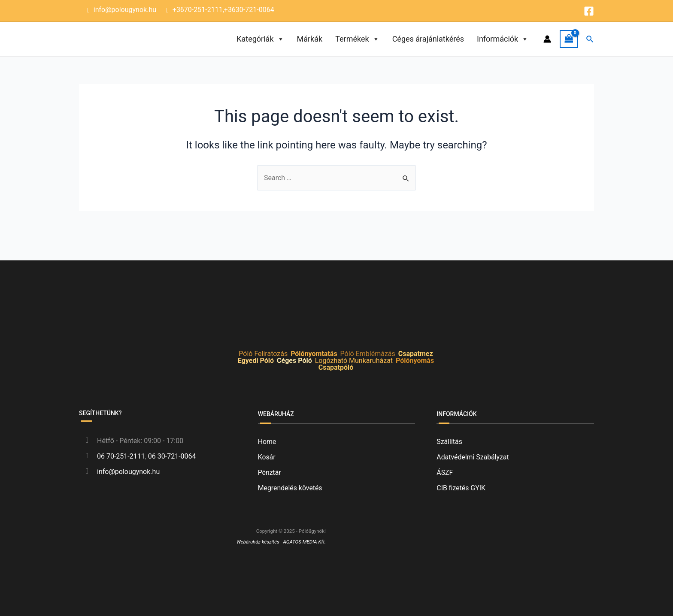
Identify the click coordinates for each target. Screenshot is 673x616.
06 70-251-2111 (121, 456)
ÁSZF (445, 473)
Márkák (310, 39)
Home (267, 442)
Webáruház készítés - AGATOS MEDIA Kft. (281, 542)
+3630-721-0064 (249, 10)
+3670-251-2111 (198, 10)
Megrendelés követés (290, 488)
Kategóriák (260, 39)
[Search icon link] (590, 39)
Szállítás (449, 442)
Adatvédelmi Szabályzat (473, 457)
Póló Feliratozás (263, 354)
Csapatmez (416, 354)
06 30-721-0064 (172, 456)
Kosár (267, 457)
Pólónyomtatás (314, 354)
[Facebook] (589, 11)
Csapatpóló (336, 367)
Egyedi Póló (256, 361)
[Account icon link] (547, 39)
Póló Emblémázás (368, 354)
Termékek (357, 39)
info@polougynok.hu (125, 10)
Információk (503, 39)
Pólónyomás (415, 361)
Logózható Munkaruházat (354, 361)
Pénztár (270, 473)
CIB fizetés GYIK (461, 488)
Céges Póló (294, 361)
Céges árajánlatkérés (428, 39)
